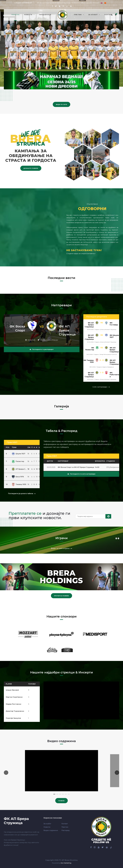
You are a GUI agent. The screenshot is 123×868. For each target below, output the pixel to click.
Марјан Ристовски (13, 704)
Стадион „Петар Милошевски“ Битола (105, 354)
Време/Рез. (100, 461)
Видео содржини (51, 830)
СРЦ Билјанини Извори (49, 340)
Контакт (108, 15)
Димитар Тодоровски (15, 711)
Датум (50, 461)
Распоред (66, 830)
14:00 (97, 467)
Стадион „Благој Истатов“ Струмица (105, 329)
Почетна (15, 15)
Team (14, 447)
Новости (28, 15)
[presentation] (6, 773)
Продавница (45, 15)
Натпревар (63, 461)
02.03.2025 (51, 467)
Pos (8, 447)
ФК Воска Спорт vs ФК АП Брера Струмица (76, 467)
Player (9, 684)
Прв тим (78, 15)
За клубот (93, 15)
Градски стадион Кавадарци (105, 367)
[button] (54, 794)
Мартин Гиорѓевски (14, 697)
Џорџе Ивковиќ (12, 690)
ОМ (29, 447)
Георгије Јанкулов (13, 718)
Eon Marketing (66, 863)
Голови (32, 684)
